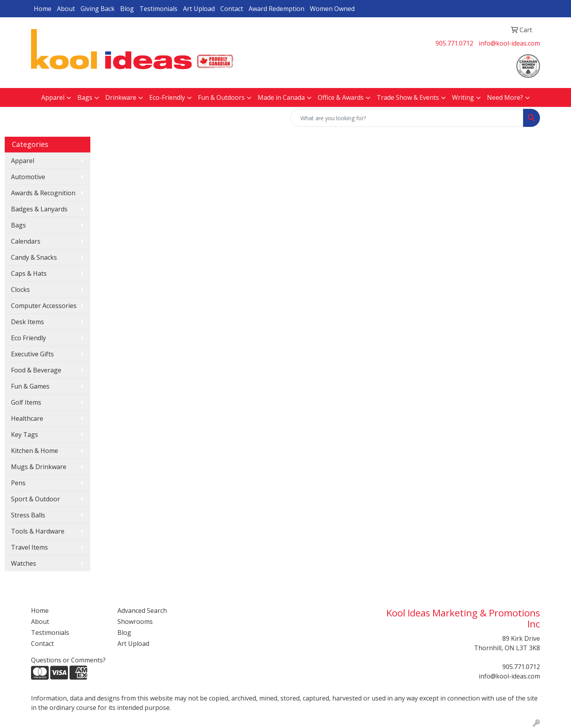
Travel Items (29, 547)
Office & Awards (341, 97)
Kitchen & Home (35, 451)
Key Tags (25, 435)
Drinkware (121, 97)
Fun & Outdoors (221, 97)
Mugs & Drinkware (39, 467)
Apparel (53, 97)
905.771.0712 (454, 43)
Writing (463, 97)
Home (43, 9)
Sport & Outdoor (36, 499)
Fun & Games (30, 386)
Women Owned (332, 9)
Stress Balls (28, 515)
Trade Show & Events (408, 97)
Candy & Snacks (34, 257)
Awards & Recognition (43, 193)
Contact (232, 9)
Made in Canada (281, 97)
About (66, 9)
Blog (127, 9)
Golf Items (26, 402)
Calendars (26, 241)
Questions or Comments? (68, 660)
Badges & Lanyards (39, 209)
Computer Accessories (44, 306)
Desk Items (27, 322)
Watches (24, 563)
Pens (18, 483)
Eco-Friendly (167, 97)
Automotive (28, 177)
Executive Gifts (32, 354)
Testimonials (158, 9)
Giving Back (98, 9)
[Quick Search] (407, 118)
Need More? (505, 97)
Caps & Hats (29, 273)
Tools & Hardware (38, 531)
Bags (85, 97)
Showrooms (135, 622)
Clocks (20, 290)
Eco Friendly (28, 338)
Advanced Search (142, 611)
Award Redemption (276, 9)
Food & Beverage (36, 370)
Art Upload (199, 9)
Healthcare (27, 418)
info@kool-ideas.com (509, 43)
